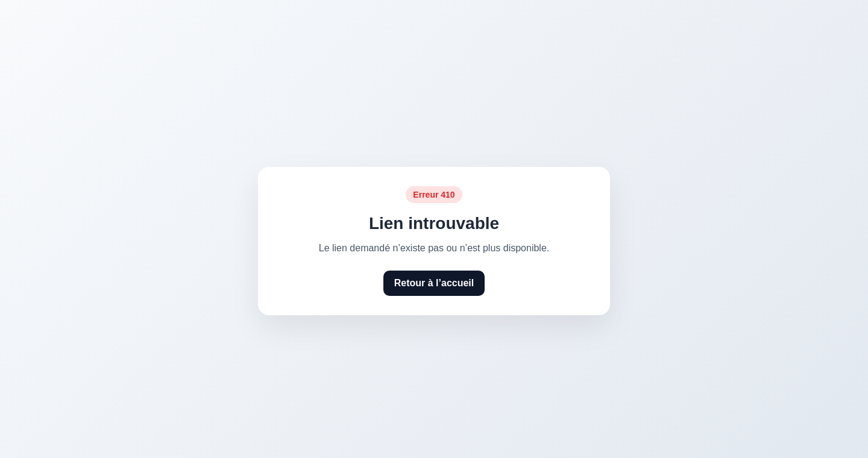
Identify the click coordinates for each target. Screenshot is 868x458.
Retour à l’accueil (434, 283)
